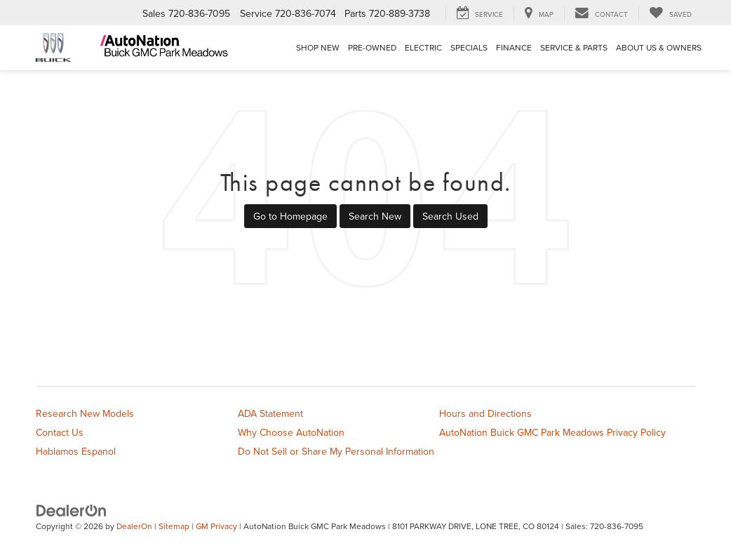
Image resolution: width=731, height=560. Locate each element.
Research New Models (85, 413)
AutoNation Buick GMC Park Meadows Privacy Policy (552, 432)
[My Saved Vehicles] (670, 13)
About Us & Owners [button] (659, 47)
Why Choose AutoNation (291, 432)
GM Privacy (216, 526)
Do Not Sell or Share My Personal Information (336, 451)
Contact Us (60, 432)
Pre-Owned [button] (372, 47)
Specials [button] (469, 47)
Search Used (450, 216)
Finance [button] (514, 47)
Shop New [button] (318, 47)
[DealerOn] (72, 510)
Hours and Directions (485, 413)
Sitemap (174, 526)
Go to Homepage (290, 216)
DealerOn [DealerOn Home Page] (134, 526)
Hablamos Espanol (76, 451)
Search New (375, 216)
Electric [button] (423, 47)
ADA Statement (270, 413)
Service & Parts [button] (574, 47)
